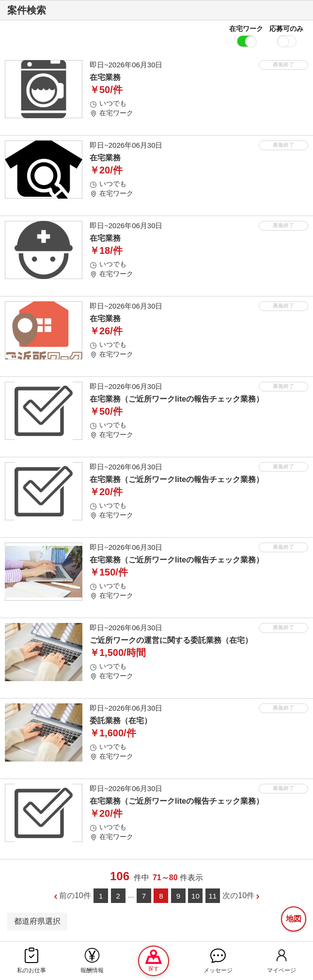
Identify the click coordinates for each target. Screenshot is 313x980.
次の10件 (238, 895)
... (131, 895)
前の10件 (75, 895)
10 (196, 896)
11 (213, 896)
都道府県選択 (37, 921)
